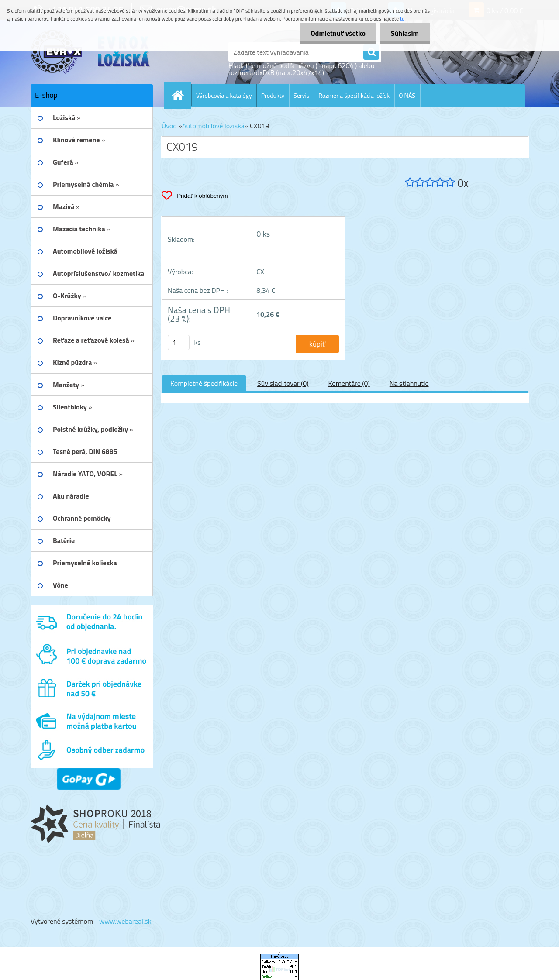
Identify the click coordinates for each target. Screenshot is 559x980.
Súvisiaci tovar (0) (283, 383)
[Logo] (91, 52)
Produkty (273, 95)
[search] (371, 52)
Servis (301, 95)
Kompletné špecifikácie (204, 383)
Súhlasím (405, 33)
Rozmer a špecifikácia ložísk (354, 95)
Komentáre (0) (349, 383)
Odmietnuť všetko (338, 33)
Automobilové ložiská (213, 126)
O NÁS (407, 95)
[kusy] (179, 342)
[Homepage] (181, 95)
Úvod (169, 126)
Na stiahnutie (409, 383)
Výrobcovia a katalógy (224, 95)
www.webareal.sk (125, 921)
